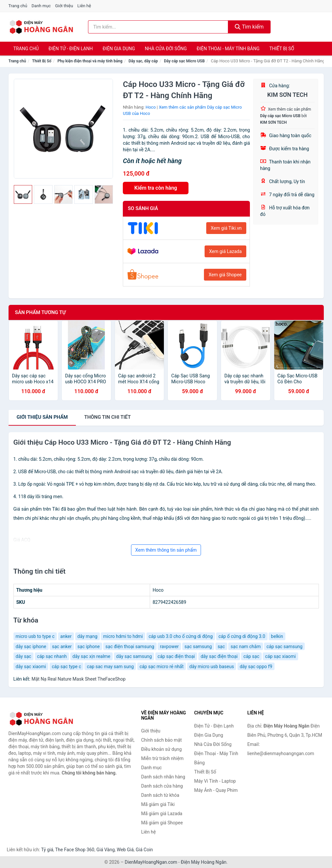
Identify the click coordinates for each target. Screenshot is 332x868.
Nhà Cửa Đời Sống (166, 49)
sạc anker (62, 646)
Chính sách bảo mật (162, 740)
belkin (277, 636)
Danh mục (41, 6)
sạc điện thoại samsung (130, 646)
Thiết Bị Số (282, 49)
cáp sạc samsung (284, 646)
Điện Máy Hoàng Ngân (203, 862)
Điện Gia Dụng (119, 49)
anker (66, 636)
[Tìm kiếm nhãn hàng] (158, 27)
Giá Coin (144, 850)
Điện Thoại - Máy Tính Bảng (228, 49)
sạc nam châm (246, 646)
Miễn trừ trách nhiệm (162, 758)
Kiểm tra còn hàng (156, 188)
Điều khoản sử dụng (162, 749)
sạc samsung (198, 646)
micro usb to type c (35, 636)
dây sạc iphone (31, 646)
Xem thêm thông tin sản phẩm (166, 550)
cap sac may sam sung (110, 667)
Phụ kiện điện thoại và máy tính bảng (90, 61)
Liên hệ (84, 6)
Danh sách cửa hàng (162, 786)
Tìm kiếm (249, 27)
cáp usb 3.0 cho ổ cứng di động (181, 636)
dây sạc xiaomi (31, 667)
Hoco (151, 107)
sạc (221, 646)
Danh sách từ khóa (160, 795)
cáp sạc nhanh (52, 656)
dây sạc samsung (134, 656)
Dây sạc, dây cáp (143, 61)
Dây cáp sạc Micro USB (184, 61)
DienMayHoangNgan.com (151, 862)
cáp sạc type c (66, 667)
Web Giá (125, 850)
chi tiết (107, 417)
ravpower (169, 646)
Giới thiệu (64, 6)
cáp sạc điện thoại (176, 656)
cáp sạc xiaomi (280, 656)
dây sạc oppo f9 (256, 667)
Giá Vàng (105, 850)
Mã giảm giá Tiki (158, 804)
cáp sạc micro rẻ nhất (162, 667)
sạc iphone (89, 646)
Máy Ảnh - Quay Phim (216, 790)
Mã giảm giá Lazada (162, 814)
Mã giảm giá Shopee (162, 823)
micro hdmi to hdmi (123, 636)
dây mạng (88, 636)
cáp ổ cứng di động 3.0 (242, 636)
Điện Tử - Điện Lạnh (71, 49)
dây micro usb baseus (212, 667)
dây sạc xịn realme (91, 656)
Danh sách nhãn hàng (163, 777)
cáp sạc (251, 656)
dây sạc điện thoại (219, 656)
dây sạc (24, 656)
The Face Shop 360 (75, 850)
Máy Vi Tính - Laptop (215, 781)
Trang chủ (18, 6)
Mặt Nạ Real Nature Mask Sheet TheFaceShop (78, 679)
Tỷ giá (47, 850)
